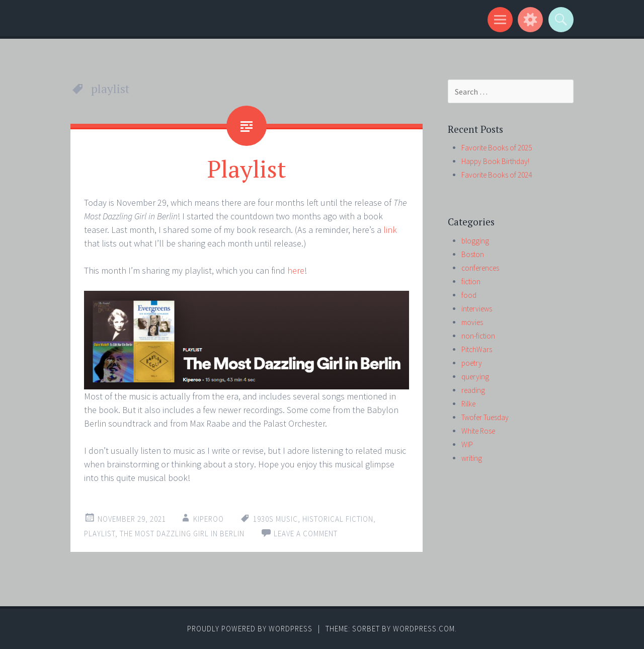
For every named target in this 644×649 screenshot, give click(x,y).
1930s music (275, 519)
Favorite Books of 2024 (497, 175)
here (296, 270)
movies (472, 322)
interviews (477, 309)
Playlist (247, 169)
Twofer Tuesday (485, 417)
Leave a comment (306, 534)
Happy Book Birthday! (495, 161)
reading (473, 390)
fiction (471, 281)
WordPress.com (424, 629)
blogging (475, 241)
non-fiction (478, 336)
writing (472, 458)
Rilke (468, 404)
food (469, 295)
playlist (100, 534)
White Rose (478, 431)
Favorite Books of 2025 (497, 148)
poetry (472, 363)
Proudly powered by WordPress (250, 629)
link (390, 230)
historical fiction (338, 519)
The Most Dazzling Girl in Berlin (182, 534)
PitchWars (477, 349)
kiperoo (209, 519)
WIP (467, 444)
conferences (480, 268)
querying (475, 377)
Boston (473, 254)
